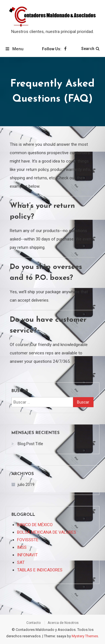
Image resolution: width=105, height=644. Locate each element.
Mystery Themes (85, 636)
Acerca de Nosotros (63, 623)
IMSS (22, 547)
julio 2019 (26, 485)
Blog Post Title (30, 444)
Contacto (33, 623)
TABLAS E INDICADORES (40, 570)
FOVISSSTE (28, 540)
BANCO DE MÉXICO (35, 525)
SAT (21, 562)
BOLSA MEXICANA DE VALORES (47, 532)
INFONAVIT (27, 555)
